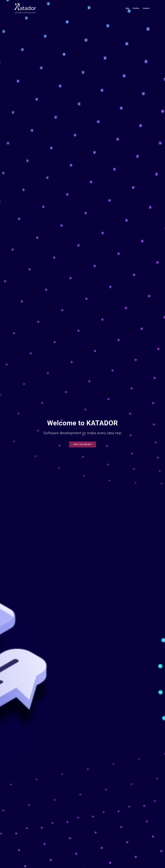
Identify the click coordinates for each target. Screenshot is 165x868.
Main (127, 8)
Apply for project (82, 444)
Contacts (146, 8)
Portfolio (136, 8)
